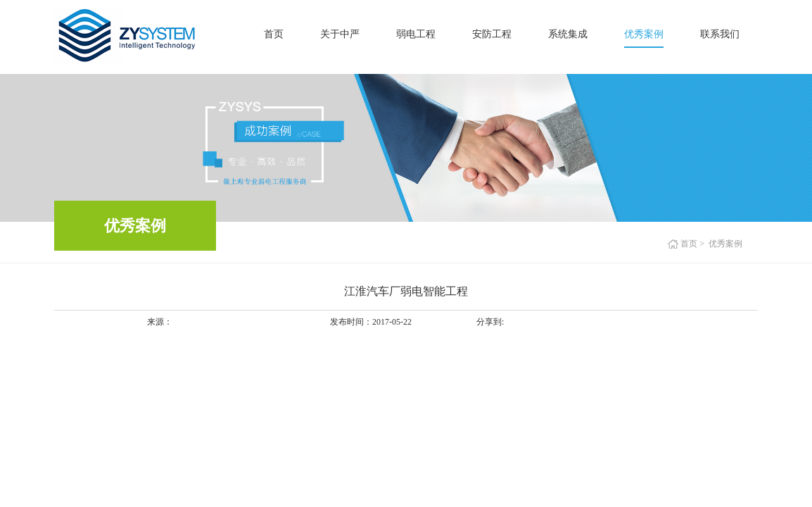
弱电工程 (416, 34)
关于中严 (340, 34)
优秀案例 (644, 34)
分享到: (490, 322)
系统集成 (568, 34)
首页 (274, 34)
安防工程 (492, 34)
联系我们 (720, 34)
